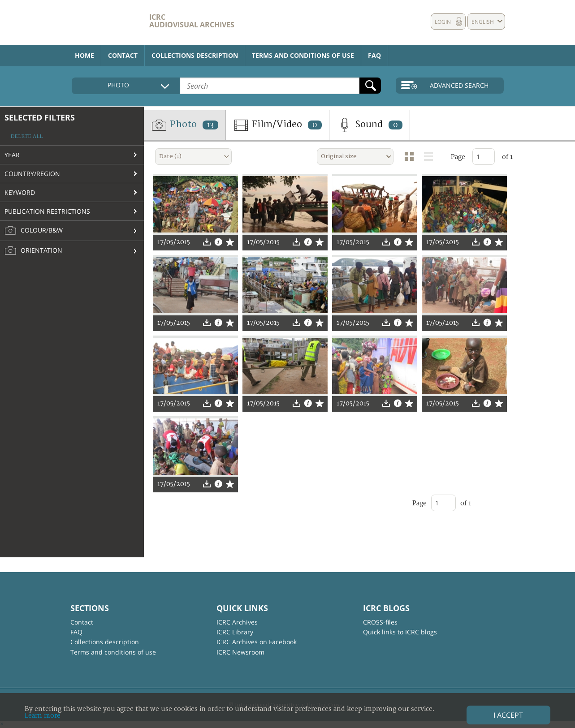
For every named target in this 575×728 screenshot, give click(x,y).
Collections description (195, 55)
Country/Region (32, 174)
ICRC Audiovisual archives (192, 21)
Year (12, 155)
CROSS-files (380, 622)
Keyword (20, 192)
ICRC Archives (237, 622)
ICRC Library (235, 632)
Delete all (26, 136)
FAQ (374, 55)
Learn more (43, 716)
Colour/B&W (34, 231)
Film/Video (277, 125)
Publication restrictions (47, 211)
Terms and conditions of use (303, 55)
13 (210, 125)
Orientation (33, 251)
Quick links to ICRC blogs (400, 632)
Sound (370, 125)
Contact (123, 55)
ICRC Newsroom (240, 652)
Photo (185, 125)
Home (84, 55)
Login (443, 22)
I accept (508, 715)
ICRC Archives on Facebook (257, 642)
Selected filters (40, 117)
